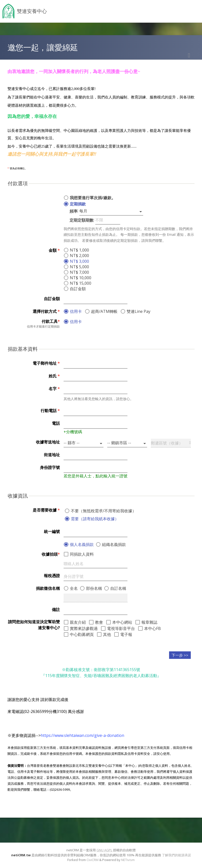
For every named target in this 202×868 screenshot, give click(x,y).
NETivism (128, 860)
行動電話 (50, 411)
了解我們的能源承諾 (176, 855)
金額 (54, 250)
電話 (56, 423)
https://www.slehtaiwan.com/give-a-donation (82, 735)
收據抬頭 (51, 554)
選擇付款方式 (46, 311)
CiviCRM (93, 860)
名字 (54, 389)
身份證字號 (50, 467)
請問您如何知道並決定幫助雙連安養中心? (34, 625)
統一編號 (52, 531)
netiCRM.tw (21, 855)
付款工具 (51, 321)
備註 (56, 609)
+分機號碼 (73, 432)
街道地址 (52, 455)
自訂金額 (52, 299)
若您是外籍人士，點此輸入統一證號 (96, 476)
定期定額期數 (82, 220)
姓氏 (54, 376)
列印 (189, 55)
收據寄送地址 (48, 442)
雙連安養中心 (32, 11)
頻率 (74, 211)
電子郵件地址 (46, 363)
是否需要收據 (46, 510)
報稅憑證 (52, 576)
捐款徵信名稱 (48, 588)
